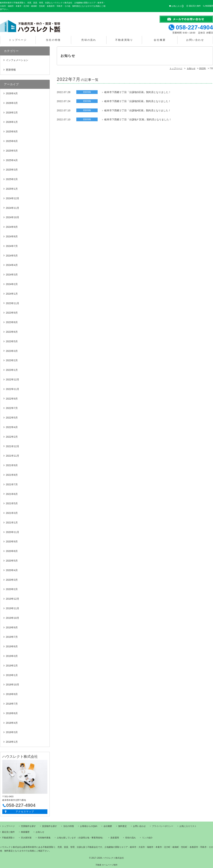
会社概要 (160, 40)
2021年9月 (12, 465)
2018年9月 (12, 694)
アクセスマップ (25, 812)
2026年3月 (12, 103)
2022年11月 (13, 389)
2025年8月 (12, 132)
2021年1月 (12, 523)
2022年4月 (12, 427)
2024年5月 (12, 256)
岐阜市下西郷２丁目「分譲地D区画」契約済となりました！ (138, 101)
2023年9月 (12, 313)
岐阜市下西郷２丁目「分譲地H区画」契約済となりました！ (138, 110)
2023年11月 (13, 303)
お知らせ (40, 832)
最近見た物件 (195, 6)
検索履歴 (209, 6)
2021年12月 (13, 446)
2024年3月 (12, 275)
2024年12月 (13, 198)
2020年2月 (12, 589)
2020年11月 (13, 532)
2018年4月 (12, 723)
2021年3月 (12, 513)
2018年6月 (12, 713)
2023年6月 (12, 332)
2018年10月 (13, 685)
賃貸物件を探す (50, 826)
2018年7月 (12, 704)
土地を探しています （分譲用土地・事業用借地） (80, 838)
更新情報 (11, 70)
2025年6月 (12, 141)
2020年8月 (12, 551)
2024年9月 (12, 227)
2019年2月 (12, 666)
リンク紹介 (147, 838)
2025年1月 (12, 189)
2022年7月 (12, 408)
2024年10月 (13, 217)
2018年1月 (12, 742)
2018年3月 (12, 732)
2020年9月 (12, 542)
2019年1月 (12, 675)
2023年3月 (12, 351)
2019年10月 (13, 618)
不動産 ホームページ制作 (106, 865)
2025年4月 (12, 160)
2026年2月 (12, 113)
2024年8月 (12, 236)
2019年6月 (12, 646)
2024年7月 (12, 246)
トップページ (18, 40)
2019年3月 (12, 656)
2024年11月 (13, 208)
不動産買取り (124, 40)
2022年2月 (12, 437)
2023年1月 (12, 370)
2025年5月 (12, 151)
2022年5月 (12, 418)
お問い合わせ (195, 40)
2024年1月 (12, 294)
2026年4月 (12, 93)
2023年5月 (12, 341)
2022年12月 (13, 379)
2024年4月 (12, 265)
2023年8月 (12, 322)
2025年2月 (12, 179)
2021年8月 (12, 475)
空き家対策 (26, 838)
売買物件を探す (28, 826)
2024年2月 (12, 284)
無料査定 (122, 826)
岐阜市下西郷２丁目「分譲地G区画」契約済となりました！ (138, 92)
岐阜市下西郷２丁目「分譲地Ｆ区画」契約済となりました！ (138, 119)
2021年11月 (13, 456)
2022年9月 (12, 399)
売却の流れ (89, 40)
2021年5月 (12, 503)
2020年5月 (12, 561)
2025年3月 (12, 170)
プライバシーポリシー (163, 826)
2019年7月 (12, 637)
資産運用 (115, 838)
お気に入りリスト (188, 826)
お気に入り (177, 6)
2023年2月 (12, 360)
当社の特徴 (53, 40)
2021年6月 (12, 494)
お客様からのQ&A (89, 826)
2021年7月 (12, 484)
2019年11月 (13, 608)
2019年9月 (12, 627)
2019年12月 (13, 599)
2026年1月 (12, 122)
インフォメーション (17, 60)
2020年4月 (12, 570)
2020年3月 (12, 580)
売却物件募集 (44, 838)
